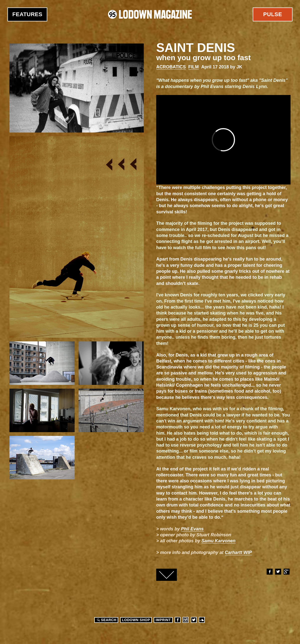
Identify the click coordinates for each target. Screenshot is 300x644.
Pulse (273, 14)
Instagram (186, 620)
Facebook (269, 572)
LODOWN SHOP (136, 620)
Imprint (163, 620)
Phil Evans (192, 529)
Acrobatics (171, 67)
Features (27, 14)
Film (194, 67)
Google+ (286, 572)
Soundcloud (202, 620)
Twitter (278, 572)
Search (106, 620)
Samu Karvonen (219, 541)
